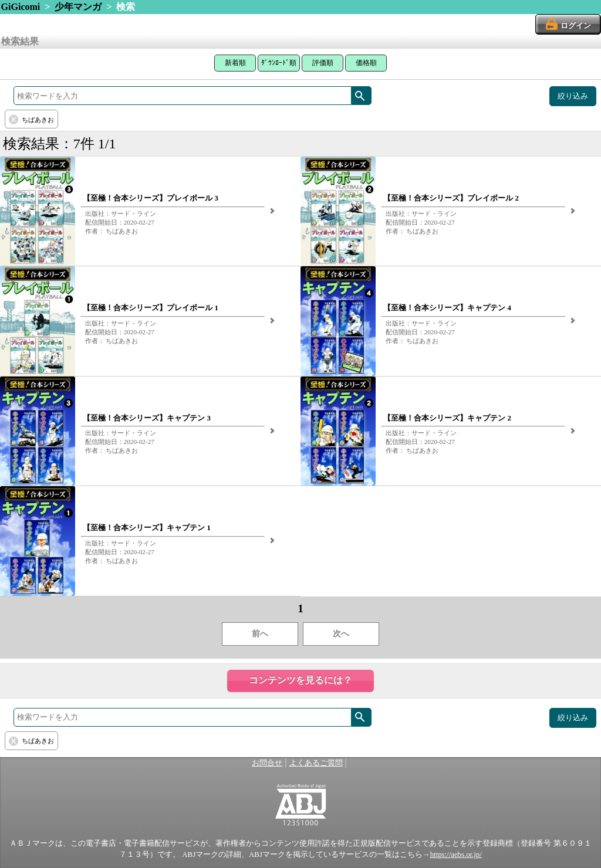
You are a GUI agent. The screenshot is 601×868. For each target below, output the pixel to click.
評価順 (323, 63)
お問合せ (267, 763)
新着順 (235, 63)
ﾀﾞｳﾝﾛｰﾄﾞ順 (279, 63)
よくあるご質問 (316, 763)
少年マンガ (78, 7)
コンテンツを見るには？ (300, 680)
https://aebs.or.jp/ (456, 855)
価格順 (366, 63)
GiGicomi (21, 7)
